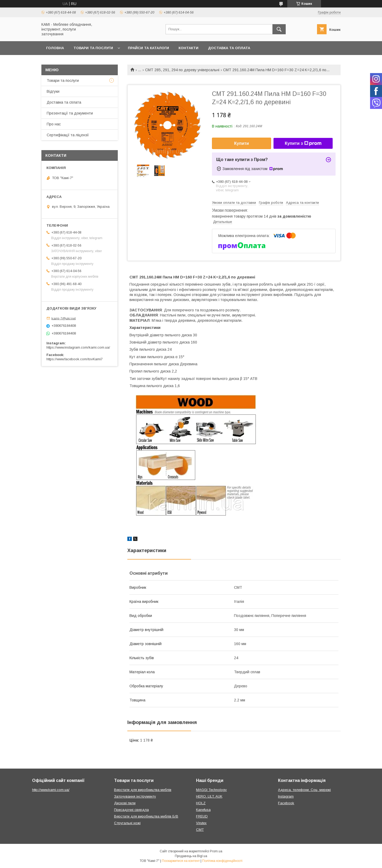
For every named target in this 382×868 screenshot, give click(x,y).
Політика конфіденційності (222, 861)
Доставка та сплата (64, 102)
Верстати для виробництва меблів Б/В (146, 816)
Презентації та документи (70, 113)
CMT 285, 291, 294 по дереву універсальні (182, 70)
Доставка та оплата (229, 48)
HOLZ (201, 803)
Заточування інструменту (135, 796)
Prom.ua (216, 851)
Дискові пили (125, 803)
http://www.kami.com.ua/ (51, 790)
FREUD (202, 816)
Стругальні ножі (127, 823)
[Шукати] (279, 29)
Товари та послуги (93, 48)
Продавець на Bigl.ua (191, 856)
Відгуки (53, 91)
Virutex (201, 823)
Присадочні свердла (131, 810)
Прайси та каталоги (148, 48)
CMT (200, 830)
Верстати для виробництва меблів (143, 790)
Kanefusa (203, 810)
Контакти (188, 48)
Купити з (303, 143)
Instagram (286, 796)
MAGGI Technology (211, 790)
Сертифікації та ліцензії (68, 135)
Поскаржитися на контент (181, 861)
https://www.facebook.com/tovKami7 (75, 359)
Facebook (286, 803)
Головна (55, 48)
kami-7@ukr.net (64, 318)
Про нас (54, 124)
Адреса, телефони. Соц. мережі (304, 790)
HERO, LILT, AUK (209, 796)
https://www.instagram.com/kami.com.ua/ (78, 347)
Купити (242, 143)
